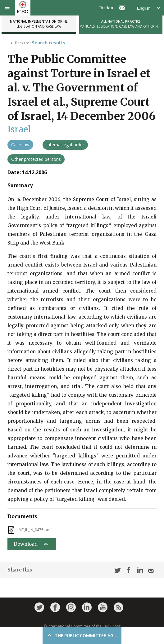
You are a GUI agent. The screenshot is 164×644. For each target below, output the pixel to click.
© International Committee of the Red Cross (82, 626)
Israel (19, 129)
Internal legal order (65, 145)
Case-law (20, 145)
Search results (48, 42)
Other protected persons (36, 159)
